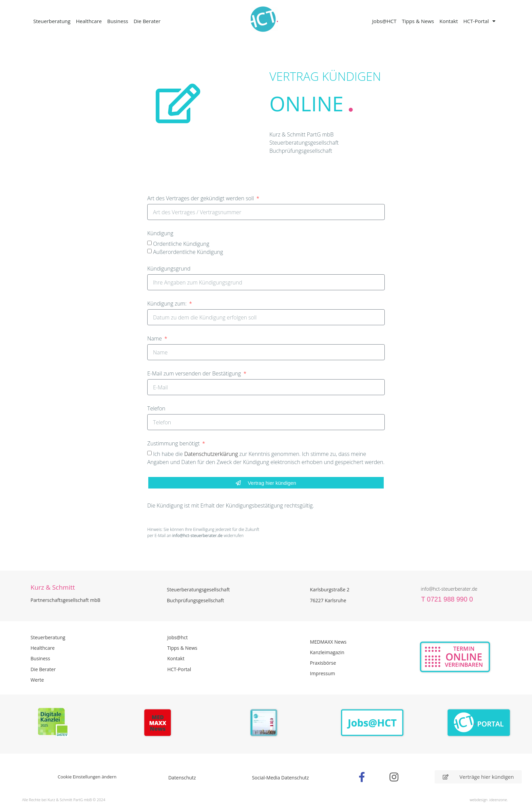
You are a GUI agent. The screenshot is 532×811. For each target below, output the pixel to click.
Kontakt (449, 21)
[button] (15, 796)
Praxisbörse (323, 663)
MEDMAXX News (328, 642)
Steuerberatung (52, 21)
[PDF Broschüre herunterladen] (266, 724)
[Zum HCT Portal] (479, 723)
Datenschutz (182, 778)
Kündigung (160, 234)
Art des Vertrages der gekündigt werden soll (201, 199)
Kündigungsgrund (169, 269)
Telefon (156, 409)
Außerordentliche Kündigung (188, 252)
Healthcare (89, 21)
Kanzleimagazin (327, 652)
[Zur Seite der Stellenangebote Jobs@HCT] (372, 723)
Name (155, 339)
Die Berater (147, 21)
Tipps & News (418, 21)
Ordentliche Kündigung (181, 244)
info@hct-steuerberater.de (449, 589)
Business (118, 21)
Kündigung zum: (168, 304)
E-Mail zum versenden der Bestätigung (195, 374)
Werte (37, 680)
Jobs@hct (177, 637)
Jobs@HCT (384, 21)
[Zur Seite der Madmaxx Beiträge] (160, 724)
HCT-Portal (479, 21)
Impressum (323, 673)
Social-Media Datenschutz (281, 778)
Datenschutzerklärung (212, 454)
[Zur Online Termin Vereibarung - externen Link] (471, 657)
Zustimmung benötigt (174, 444)
